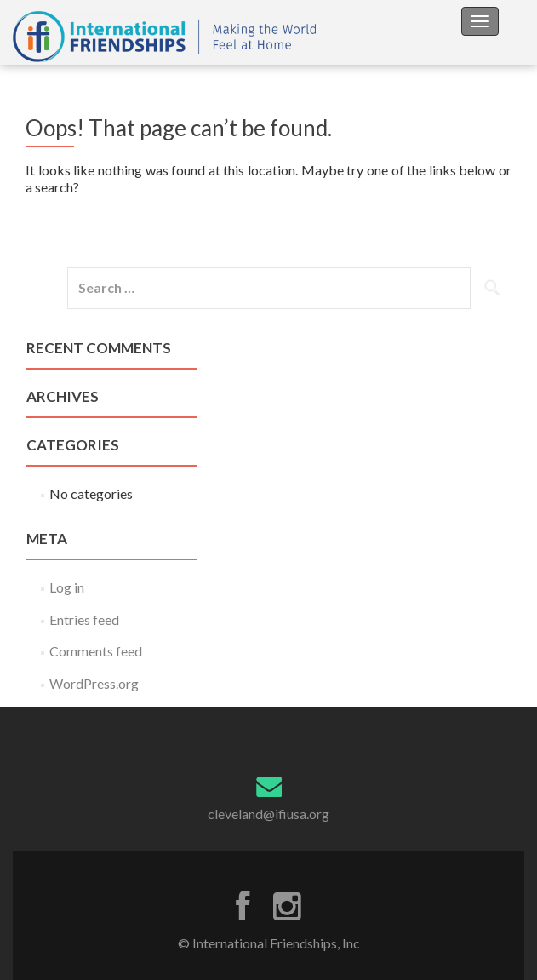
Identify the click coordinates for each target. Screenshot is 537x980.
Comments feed (96, 651)
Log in (67, 587)
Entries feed (84, 619)
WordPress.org (94, 683)
